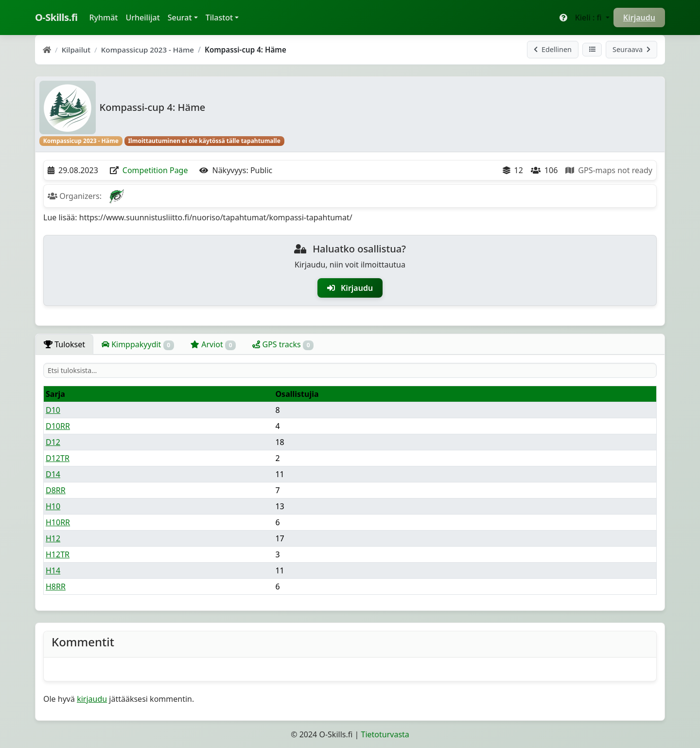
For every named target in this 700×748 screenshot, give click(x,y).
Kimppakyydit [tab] (138, 345)
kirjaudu (92, 699)
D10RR (58, 426)
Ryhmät (105, 17)
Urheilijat (142, 18)
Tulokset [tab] (64, 344)
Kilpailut (76, 50)
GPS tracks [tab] (283, 345)
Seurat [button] (180, 18)
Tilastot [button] (219, 18)
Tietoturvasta (385, 734)
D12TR (58, 458)
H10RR (58, 522)
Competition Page (155, 170)
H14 (53, 570)
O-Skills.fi (56, 17)
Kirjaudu (639, 18)
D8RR (56, 490)
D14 (53, 474)
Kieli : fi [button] (589, 18)
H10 (53, 506)
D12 (53, 442)
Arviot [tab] (213, 345)
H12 (53, 538)
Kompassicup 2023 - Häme (148, 50)
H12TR (58, 554)
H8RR (56, 587)
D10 (53, 410)
